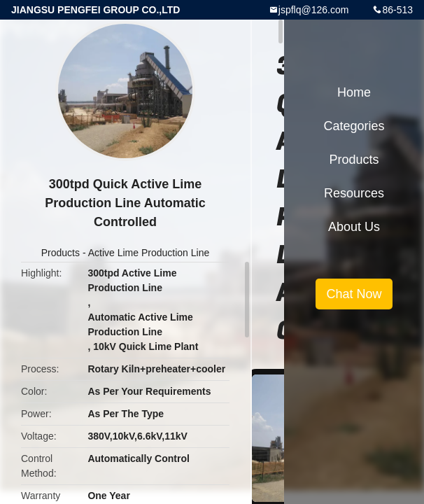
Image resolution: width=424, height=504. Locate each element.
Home (354, 92)
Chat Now (354, 294)
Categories (354, 126)
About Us (354, 227)
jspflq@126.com (314, 10)
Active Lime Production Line (149, 253)
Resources (354, 193)
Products (61, 253)
